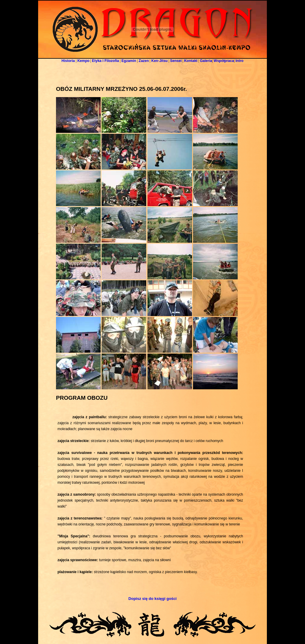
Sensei (176, 61)
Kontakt (191, 61)
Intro (240, 61)
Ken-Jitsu (159, 61)
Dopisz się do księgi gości (152, 599)
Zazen (144, 61)
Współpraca (224, 61)
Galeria (206, 61)
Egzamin (129, 61)
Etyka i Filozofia (106, 61)
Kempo (84, 61)
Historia (68, 61)
